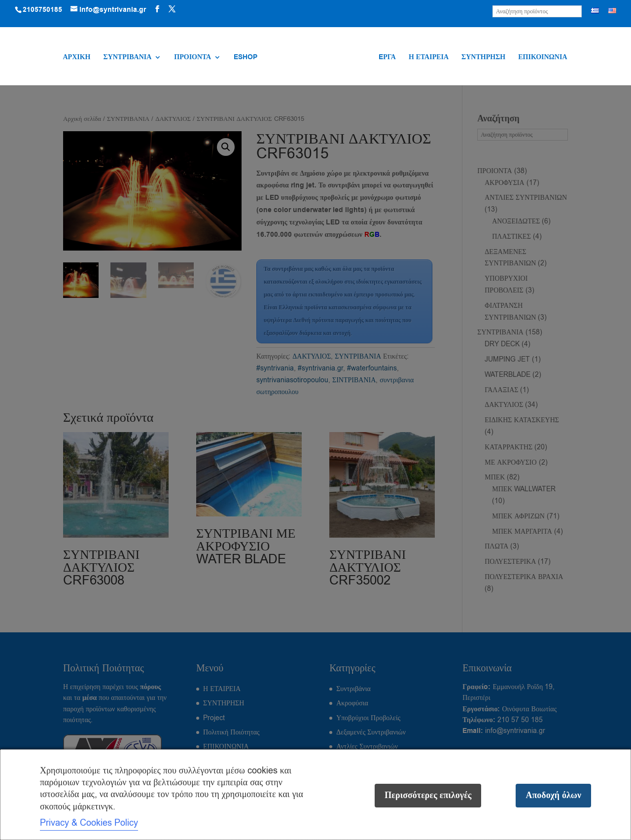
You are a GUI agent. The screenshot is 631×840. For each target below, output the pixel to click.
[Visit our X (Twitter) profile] (172, 9)
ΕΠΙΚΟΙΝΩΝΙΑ (542, 57)
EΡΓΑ (386, 57)
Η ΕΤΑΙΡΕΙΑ (428, 57)
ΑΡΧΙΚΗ (78, 57)
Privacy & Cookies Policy (89, 823)
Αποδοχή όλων (553, 795)
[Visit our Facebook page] (157, 9)
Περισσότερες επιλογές (428, 795)
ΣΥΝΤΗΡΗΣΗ (482, 57)
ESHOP (246, 57)
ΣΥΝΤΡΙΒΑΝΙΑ (129, 57)
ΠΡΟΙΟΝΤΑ (193, 57)
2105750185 (42, 10)
